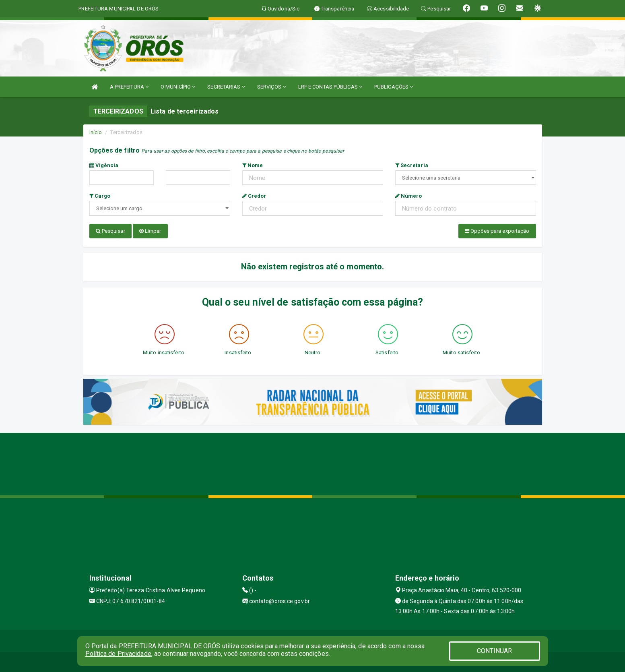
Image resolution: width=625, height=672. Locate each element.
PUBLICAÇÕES (394, 87)
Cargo (100, 196)
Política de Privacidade (118, 654)
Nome (253, 165)
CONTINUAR (495, 651)
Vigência (104, 165)
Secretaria (412, 165)
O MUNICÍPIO (178, 87)
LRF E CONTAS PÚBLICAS (330, 87)
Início (96, 132)
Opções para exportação (497, 231)
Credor (254, 196)
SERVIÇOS (272, 87)
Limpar (150, 231)
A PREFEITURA (129, 87)
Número (409, 196)
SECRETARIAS (226, 87)
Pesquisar (110, 231)
